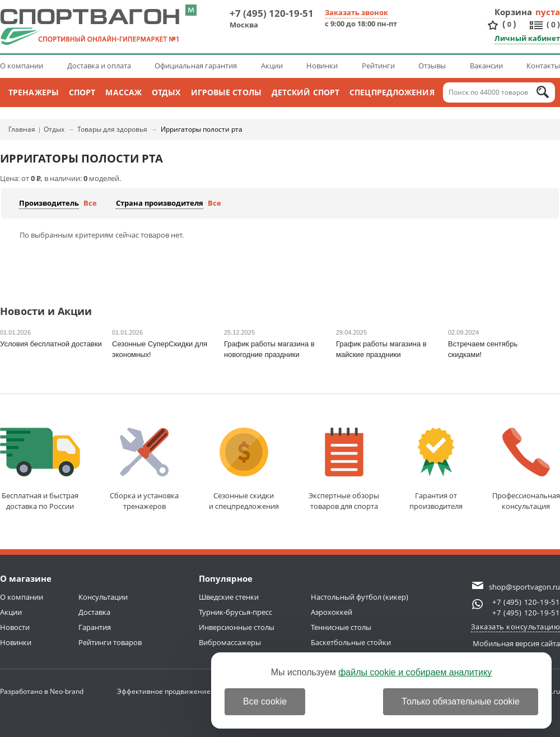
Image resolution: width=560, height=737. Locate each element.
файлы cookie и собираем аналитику (415, 672)
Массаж (123, 92)
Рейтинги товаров (110, 642)
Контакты (543, 66)
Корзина (514, 12)
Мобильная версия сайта (516, 643)
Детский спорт (305, 92)
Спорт (82, 92)
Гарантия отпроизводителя (436, 469)
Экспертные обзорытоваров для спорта (344, 469)
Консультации (103, 597)
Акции (272, 66)
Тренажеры (34, 92)
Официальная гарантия (196, 66)
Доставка (94, 612)
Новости (15, 627)
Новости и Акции (46, 312)
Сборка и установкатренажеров (144, 469)
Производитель (49, 203)
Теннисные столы (341, 627)
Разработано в (42, 691)
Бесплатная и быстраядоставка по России (40, 469)
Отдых (166, 92)
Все (90, 203)
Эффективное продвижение (174, 691)
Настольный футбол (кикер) (360, 597)
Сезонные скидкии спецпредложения (244, 469)
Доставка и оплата (99, 66)
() (509, 24)
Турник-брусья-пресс (235, 612)
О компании (22, 66)
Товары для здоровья (112, 129)
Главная (22, 129)
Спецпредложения (392, 92)
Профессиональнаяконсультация (526, 469)
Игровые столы (226, 92)
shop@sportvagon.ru (524, 587)
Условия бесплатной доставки (51, 344)
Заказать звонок (356, 12)
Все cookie (265, 701)
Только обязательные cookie (461, 701)
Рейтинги (378, 66)
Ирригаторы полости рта (202, 129)
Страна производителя (160, 203)
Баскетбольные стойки (351, 642)
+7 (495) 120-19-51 (272, 13)
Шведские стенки (229, 597)
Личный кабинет (527, 38)
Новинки (322, 66)
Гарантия (95, 627)
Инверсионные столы (237, 627)
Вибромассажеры (230, 642)
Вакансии (486, 66)
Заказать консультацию (516, 627)
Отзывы (432, 66)
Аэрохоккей (332, 612)
